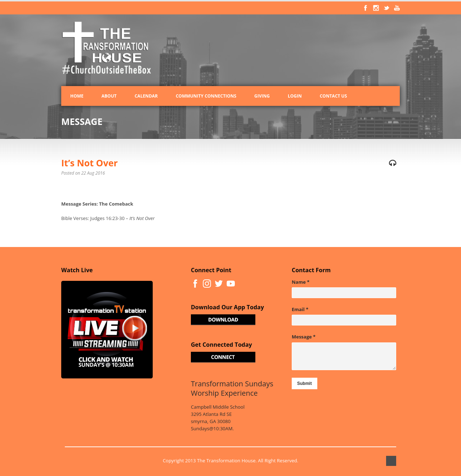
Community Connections (206, 96)
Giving (262, 96)
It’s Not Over (89, 163)
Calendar (146, 96)
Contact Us (334, 96)
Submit (305, 383)
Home (77, 96)
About (109, 96)
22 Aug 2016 (93, 173)
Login (295, 96)
